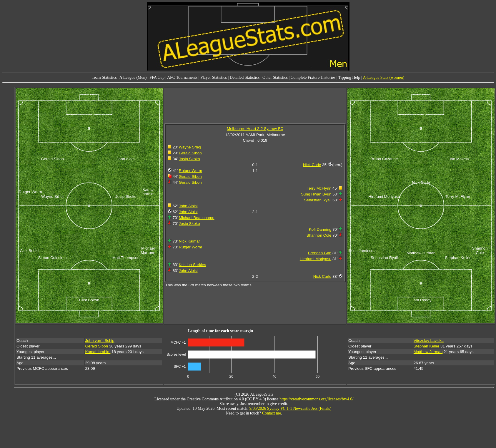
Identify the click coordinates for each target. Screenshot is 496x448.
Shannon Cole (319, 235)
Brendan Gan (320, 253)
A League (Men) (133, 77)
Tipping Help (349, 77)
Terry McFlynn (319, 188)
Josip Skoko (189, 159)
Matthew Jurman (428, 352)
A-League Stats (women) (383, 77)
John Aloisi (188, 206)
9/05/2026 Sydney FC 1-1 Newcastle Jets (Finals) (290, 408)
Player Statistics (214, 77)
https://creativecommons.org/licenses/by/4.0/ (316, 399)
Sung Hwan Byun (316, 194)
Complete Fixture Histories (313, 77)
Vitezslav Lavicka (429, 341)
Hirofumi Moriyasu (316, 259)
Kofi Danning (320, 229)
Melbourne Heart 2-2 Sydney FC (255, 129)
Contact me (272, 413)
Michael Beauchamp (197, 218)
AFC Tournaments (182, 77)
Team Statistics (104, 77)
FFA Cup (157, 77)
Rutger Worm (190, 171)
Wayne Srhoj (190, 147)
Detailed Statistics (245, 77)
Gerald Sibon (190, 153)
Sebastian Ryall (318, 200)
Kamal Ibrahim (98, 352)
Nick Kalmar (189, 241)
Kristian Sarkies (193, 265)
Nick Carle (312, 165)
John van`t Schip (100, 341)
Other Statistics (275, 77)
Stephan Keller (426, 346)
